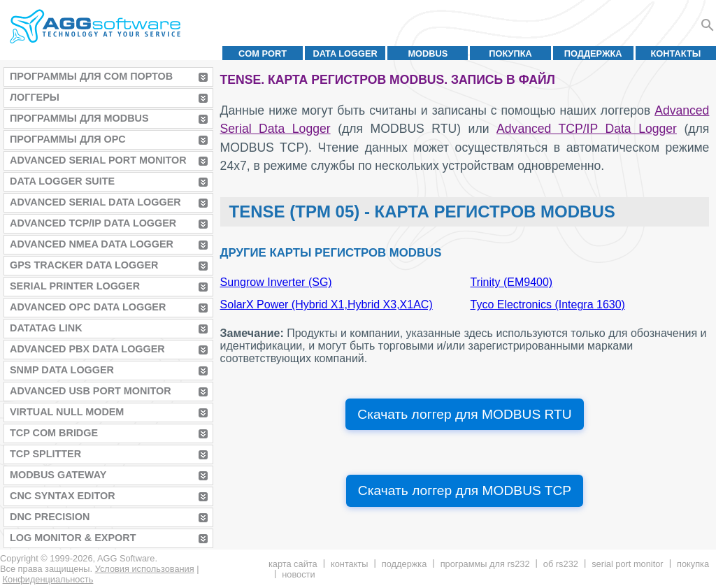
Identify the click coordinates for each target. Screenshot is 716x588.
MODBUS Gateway (58, 475)
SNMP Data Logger (62, 370)
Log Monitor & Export (73, 538)
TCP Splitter (45, 454)
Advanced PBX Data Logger (87, 349)
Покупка (510, 53)
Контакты (676, 53)
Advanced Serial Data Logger (95, 202)
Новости (298, 574)
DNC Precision (50, 517)
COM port (263, 53)
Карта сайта (293, 564)
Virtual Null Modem (67, 412)
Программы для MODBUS (79, 118)
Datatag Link (46, 328)
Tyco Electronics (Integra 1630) (548, 304)
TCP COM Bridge (54, 433)
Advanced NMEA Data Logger (92, 244)
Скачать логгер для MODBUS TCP (465, 490)
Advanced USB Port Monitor (91, 391)
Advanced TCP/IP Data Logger (93, 223)
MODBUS (428, 53)
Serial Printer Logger (75, 286)
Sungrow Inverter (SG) (276, 282)
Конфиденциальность (48, 579)
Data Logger (345, 53)
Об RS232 (561, 564)
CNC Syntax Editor (63, 496)
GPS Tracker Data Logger (84, 265)
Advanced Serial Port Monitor (98, 160)
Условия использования (145, 569)
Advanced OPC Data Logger (88, 307)
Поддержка (593, 53)
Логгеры (35, 97)
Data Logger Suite (62, 181)
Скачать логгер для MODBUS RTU (464, 414)
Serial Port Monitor (627, 564)
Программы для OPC (68, 139)
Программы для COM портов (91, 76)
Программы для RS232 (485, 564)
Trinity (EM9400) (512, 282)
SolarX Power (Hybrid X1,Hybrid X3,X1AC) (327, 304)
